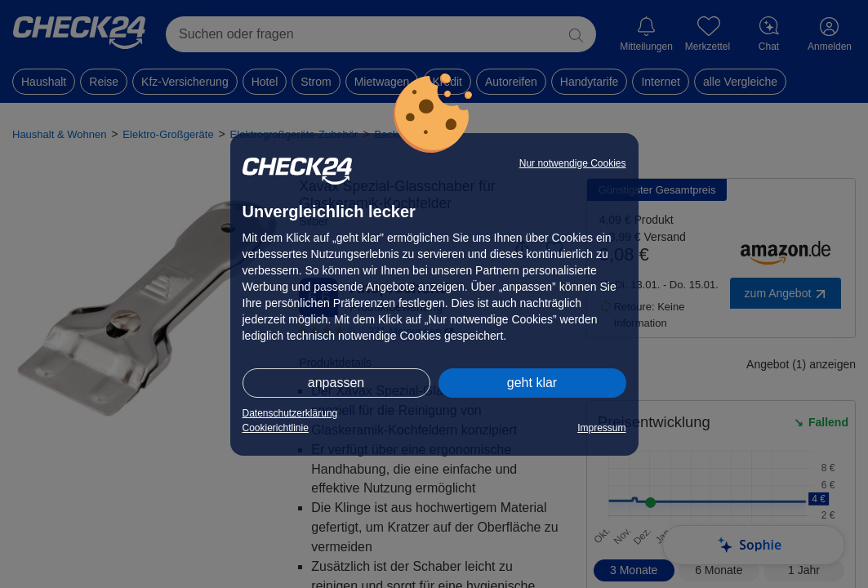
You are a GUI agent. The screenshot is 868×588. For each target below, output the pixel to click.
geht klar (532, 383)
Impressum (601, 428)
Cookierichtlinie (276, 428)
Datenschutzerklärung (290, 413)
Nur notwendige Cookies (573, 163)
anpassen (336, 383)
